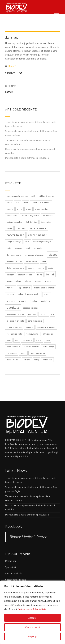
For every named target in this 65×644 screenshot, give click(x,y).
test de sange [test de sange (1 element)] (48, 347)
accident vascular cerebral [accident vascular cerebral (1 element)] (17, 196)
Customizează (32, 627)
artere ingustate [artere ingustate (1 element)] (42, 209)
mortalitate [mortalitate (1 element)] (46, 301)
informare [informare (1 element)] (11, 301)
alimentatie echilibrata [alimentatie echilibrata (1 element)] (41, 203)
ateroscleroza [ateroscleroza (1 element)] (12, 216)
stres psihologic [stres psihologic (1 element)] (13, 347)
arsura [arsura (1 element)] (19, 209)
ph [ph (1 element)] (53, 314)
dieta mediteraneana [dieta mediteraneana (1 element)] (15, 268)
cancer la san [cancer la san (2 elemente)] (15, 235)
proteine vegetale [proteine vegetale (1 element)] (14, 327)
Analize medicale (14, 573)
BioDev (12, 66)
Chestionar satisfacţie (16, 580)
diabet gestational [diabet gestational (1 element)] (14, 261)
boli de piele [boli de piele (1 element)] (46, 222)
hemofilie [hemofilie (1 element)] (11, 288)
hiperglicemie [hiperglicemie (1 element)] (24, 288)
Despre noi (10, 561)
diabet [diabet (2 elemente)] (53, 255)
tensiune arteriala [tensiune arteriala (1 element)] (31, 347)
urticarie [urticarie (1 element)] (27, 360)
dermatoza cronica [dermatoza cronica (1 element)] (14, 255)
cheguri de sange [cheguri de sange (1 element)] (14, 242)
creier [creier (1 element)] (9, 248)
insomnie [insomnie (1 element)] (23, 301)
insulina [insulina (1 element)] (34, 301)
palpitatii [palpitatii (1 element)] (32, 314)
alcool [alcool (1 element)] (26, 203)
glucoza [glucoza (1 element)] (28, 281)
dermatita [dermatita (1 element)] (38, 248)
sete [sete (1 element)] (17, 340)
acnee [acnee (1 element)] (9, 203)
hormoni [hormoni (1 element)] (10, 295)
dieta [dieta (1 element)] (44, 261)
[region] (32, 612)
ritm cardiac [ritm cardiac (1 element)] (48, 334)
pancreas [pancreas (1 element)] (44, 314)
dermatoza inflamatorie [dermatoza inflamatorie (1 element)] (35, 255)
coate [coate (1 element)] (27, 242)
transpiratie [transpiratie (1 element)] (12, 353)
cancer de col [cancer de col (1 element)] (21, 228)
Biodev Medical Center (28, 537)
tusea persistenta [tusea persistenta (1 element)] (37, 353)
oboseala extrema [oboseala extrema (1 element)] (30, 308)
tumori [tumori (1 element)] (23, 353)
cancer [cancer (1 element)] (9, 228)
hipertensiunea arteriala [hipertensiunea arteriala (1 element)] (44, 288)
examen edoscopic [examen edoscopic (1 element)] (26, 275)
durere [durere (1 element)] (31, 268)
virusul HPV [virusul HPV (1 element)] (47, 360)
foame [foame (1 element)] (40, 275)
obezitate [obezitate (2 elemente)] (13, 307)
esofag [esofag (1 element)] (51, 268)
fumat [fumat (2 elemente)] (50, 274)
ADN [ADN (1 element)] (18, 203)
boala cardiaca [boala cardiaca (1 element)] (48, 216)
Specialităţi (10, 567)
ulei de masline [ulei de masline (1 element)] (13, 360)
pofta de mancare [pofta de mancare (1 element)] (35, 321)
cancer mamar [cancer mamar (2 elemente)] (37, 235)
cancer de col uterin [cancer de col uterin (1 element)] (38, 228)
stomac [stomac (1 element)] (39, 340)
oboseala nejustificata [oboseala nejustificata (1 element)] (16, 314)
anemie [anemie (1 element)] (10, 209)
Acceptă (32, 618)
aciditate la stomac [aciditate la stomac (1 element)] (46, 196)
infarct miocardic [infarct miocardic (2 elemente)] (29, 294)
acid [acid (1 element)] (33, 196)
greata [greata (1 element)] (48, 281)
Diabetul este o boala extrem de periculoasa (27, 158)
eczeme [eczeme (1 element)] (41, 268)
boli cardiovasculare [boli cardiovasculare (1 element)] (15, 222)
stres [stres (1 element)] (48, 340)
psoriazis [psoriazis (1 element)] (29, 327)
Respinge (32, 637)
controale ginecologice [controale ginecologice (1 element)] (42, 242)
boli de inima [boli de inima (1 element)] (32, 222)
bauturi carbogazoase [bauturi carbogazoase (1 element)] (30, 216)
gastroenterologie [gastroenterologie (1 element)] (14, 281)
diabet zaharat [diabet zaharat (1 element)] (32, 261)
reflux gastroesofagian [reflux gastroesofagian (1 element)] (46, 327)
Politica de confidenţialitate (32, 609)
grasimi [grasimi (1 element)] (38, 281)
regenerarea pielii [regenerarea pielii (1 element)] (14, 334)
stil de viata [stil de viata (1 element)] (27, 340)
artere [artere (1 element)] (29, 209)
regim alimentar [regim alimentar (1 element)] (32, 334)
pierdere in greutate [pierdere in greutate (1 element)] (15, 321)
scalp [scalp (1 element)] (9, 340)
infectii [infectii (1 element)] (47, 295)
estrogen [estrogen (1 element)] (10, 275)
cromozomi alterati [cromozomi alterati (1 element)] (23, 248)
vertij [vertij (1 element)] (36, 360)
